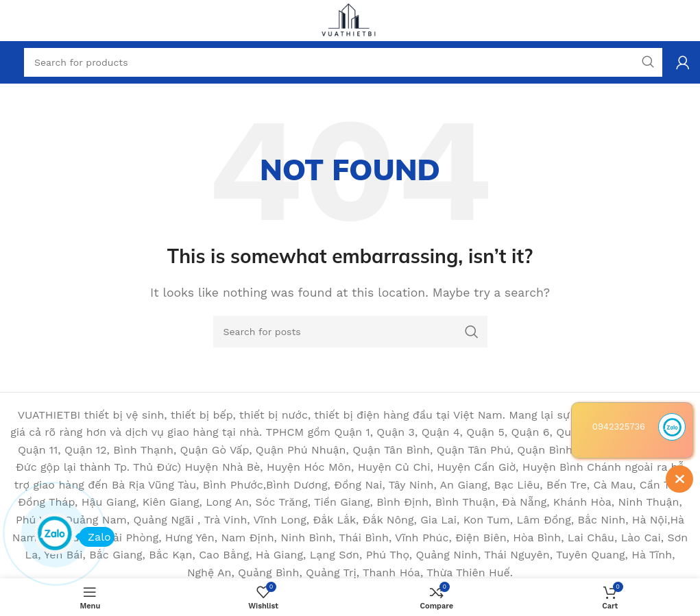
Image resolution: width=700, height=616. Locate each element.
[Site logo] (350, 20)
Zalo (95, 537)
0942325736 (619, 427)
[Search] (350, 332)
